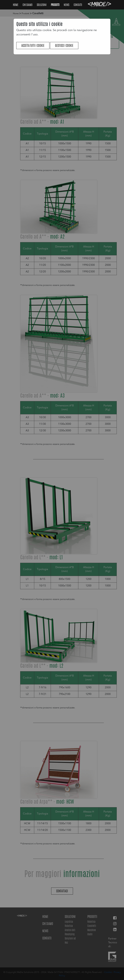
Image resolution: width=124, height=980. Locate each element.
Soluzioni (42, 5)
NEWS (67, 5)
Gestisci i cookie (64, 45)
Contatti (78, 5)
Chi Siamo (28, 5)
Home (16, 5)
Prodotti (55, 5)
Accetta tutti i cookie (33, 45)
